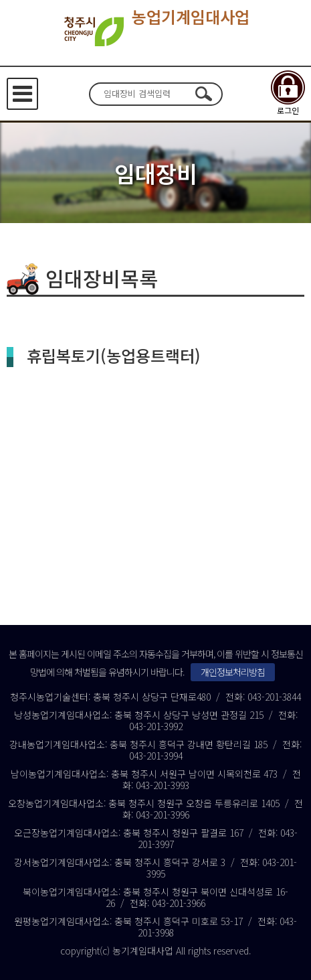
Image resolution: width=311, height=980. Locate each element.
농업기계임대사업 (155, 31)
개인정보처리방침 (233, 672)
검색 (204, 94)
